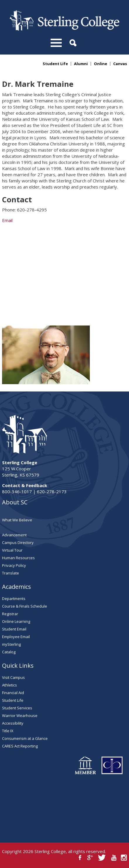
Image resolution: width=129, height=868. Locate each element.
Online (100, 64)
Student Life (55, 64)
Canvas (120, 64)
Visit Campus (13, 677)
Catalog (9, 652)
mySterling (11, 644)
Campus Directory (18, 542)
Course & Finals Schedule (25, 606)
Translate (11, 573)
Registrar (10, 614)
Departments (14, 599)
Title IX (8, 731)
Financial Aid (13, 693)
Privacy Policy (14, 565)
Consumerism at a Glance (25, 738)
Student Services (17, 708)
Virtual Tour (12, 550)
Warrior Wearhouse (20, 716)
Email (64, 269)
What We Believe (17, 520)
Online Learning (16, 621)
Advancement (14, 535)
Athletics (10, 685)
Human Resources (18, 558)
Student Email (14, 629)
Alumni (81, 64)
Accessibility (13, 723)
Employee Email (16, 637)
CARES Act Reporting (20, 746)
